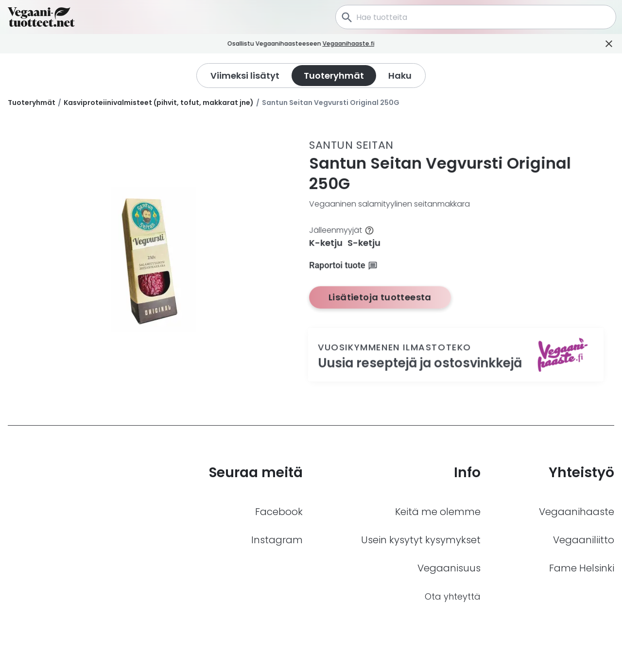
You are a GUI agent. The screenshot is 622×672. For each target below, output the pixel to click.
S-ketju (364, 243)
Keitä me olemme (438, 512)
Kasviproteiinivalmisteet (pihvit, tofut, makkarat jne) (159, 103)
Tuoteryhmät (32, 103)
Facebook (279, 512)
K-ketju (326, 243)
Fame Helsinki (582, 568)
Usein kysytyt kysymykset (421, 540)
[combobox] (476, 17)
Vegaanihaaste (577, 512)
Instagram (277, 540)
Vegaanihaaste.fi (359, 43)
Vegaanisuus (449, 568)
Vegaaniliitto (584, 540)
